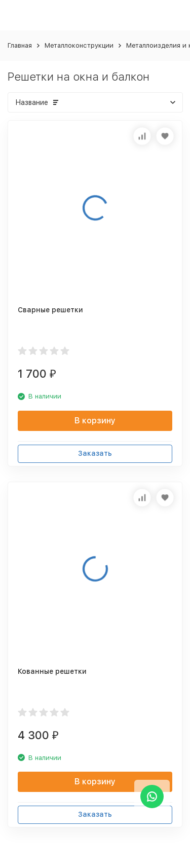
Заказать (95, 453)
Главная (20, 45)
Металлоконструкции (79, 45)
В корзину (95, 421)
